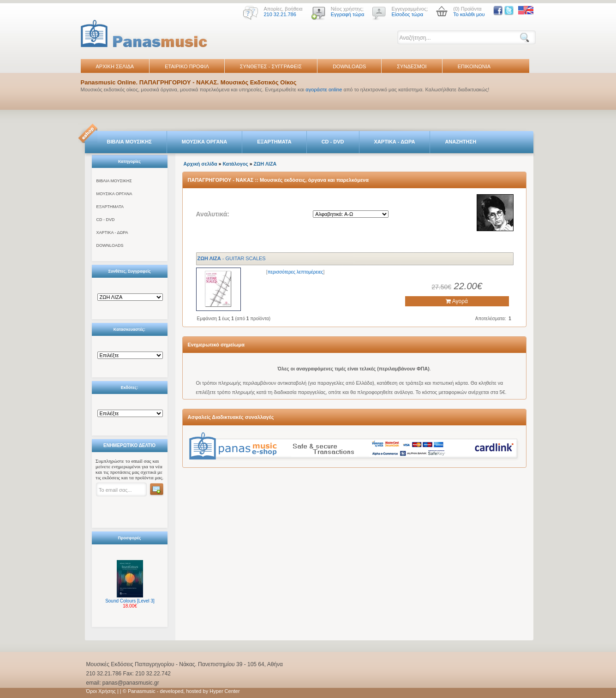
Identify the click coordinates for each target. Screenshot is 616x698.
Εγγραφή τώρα (348, 14)
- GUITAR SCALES (232, 258)
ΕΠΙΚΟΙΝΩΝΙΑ (474, 66)
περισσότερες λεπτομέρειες (296, 272)
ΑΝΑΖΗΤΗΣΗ (461, 142)
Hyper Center (224, 691)
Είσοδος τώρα (407, 14)
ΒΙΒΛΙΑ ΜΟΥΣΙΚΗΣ (129, 142)
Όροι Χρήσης (101, 691)
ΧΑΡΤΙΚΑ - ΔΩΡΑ (395, 142)
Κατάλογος (235, 164)
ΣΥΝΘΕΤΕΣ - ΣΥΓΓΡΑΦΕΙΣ (271, 66)
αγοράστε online (324, 89)
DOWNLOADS (349, 66)
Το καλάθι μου (469, 14)
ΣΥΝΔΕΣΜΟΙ (412, 66)
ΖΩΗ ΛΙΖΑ (265, 164)
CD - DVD (333, 142)
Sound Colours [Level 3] (130, 601)
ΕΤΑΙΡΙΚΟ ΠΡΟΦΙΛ (187, 66)
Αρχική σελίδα (200, 164)
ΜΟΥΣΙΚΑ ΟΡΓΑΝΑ (205, 142)
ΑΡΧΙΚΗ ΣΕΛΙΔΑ (115, 66)
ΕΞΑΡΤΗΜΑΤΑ (274, 142)
